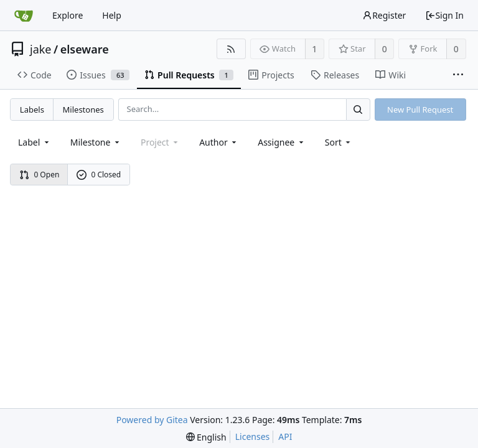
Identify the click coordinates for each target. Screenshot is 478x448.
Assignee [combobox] (282, 142)
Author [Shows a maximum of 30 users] (219, 142)
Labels (32, 110)
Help (112, 15)
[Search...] (358, 109)
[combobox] (35, 142)
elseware (85, 49)
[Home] (24, 16)
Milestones (83, 110)
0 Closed (99, 175)
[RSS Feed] (231, 49)
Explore (68, 15)
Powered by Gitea (152, 420)
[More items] (458, 75)
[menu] (339, 142)
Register (384, 15)
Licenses (253, 436)
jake (41, 49)
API (285, 436)
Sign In (444, 15)
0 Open (40, 175)
